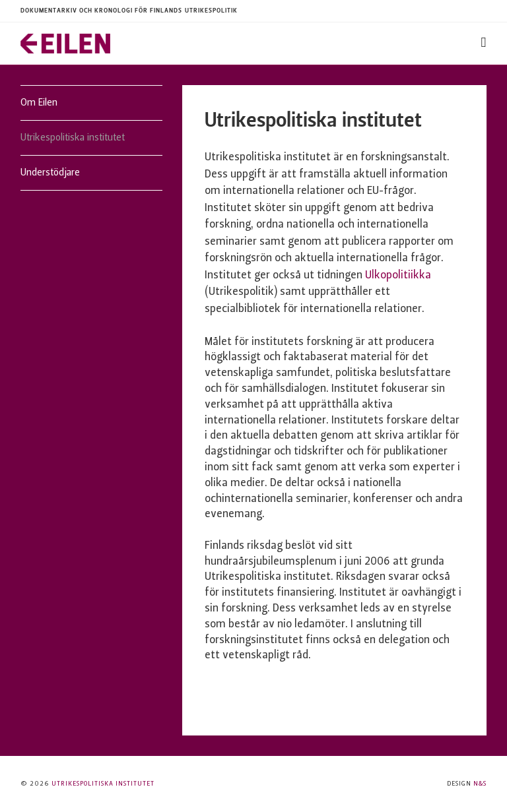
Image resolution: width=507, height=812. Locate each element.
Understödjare (50, 173)
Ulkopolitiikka (398, 275)
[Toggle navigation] (484, 43)
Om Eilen (39, 103)
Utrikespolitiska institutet (73, 138)
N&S (480, 784)
